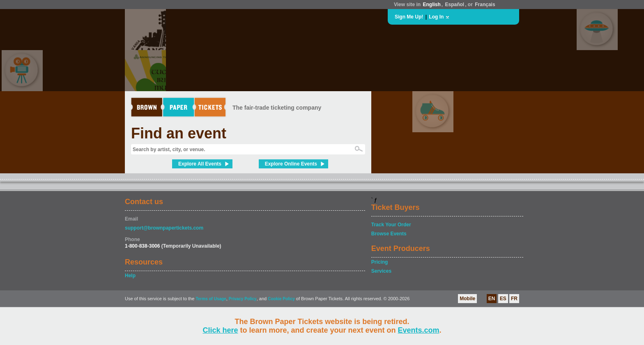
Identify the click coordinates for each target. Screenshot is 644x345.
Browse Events (389, 234)
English (431, 5)
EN (492, 299)
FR (514, 299)
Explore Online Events (291, 164)
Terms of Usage (211, 299)
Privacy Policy (243, 299)
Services (381, 271)
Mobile (467, 299)
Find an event (179, 133)
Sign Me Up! (409, 17)
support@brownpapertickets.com (164, 228)
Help (130, 276)
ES (503, 299)
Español (455, 5)
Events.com (419, 330)
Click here (220, 330)
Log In (436, 17)
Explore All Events (200, 164)
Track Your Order (391, 225)
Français (485, 5)
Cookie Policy (281, 299)
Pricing (380, 262)
